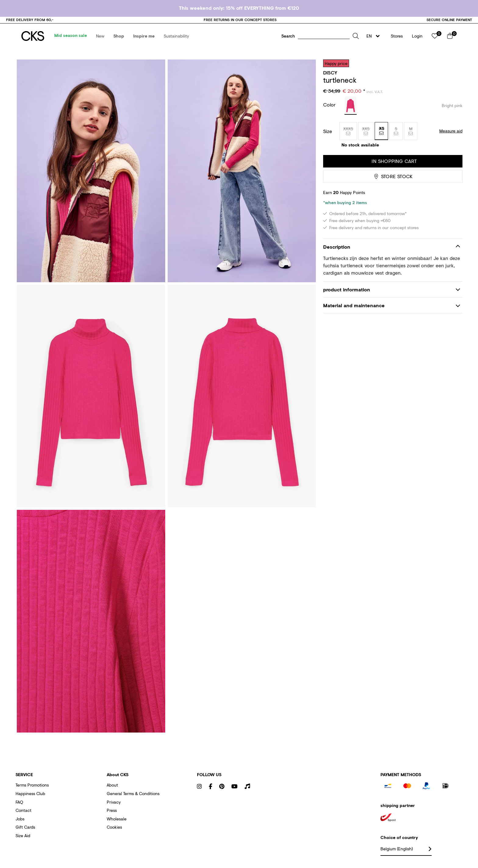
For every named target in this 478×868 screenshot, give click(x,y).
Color (330, 104)
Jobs (20, 819)
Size (328, 131)
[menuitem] (71, 36)
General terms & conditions (133, 793)
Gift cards (25, 827)
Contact (23, 810)
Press (112, 810)
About (112, 785)
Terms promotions (32, 785)
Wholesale (117, 819)
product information (347, 289)
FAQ (19, 802)
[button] (100, 36)
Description (337, 247)
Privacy (114, 802)
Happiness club (30, 793)
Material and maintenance (354, 305)
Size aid (23, 836)
